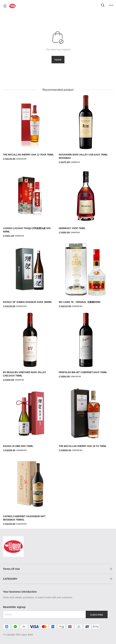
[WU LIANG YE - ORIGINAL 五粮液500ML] (86, 275)
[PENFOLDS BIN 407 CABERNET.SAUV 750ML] (86, 346)
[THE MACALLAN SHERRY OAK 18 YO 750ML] (86, 419)
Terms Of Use (11, 569)
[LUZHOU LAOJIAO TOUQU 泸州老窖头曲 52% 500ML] (30, 203)
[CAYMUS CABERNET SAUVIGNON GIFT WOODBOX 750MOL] (30, 491)
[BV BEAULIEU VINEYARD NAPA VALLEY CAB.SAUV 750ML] (30, 347)
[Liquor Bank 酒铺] (12, 6)
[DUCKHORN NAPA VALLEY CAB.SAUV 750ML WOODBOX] (86, 130)
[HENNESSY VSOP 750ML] (86, 202)
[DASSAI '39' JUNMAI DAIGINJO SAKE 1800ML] (30, 275)
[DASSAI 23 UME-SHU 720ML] (30, 419)
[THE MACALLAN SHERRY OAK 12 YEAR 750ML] (30, 128)
